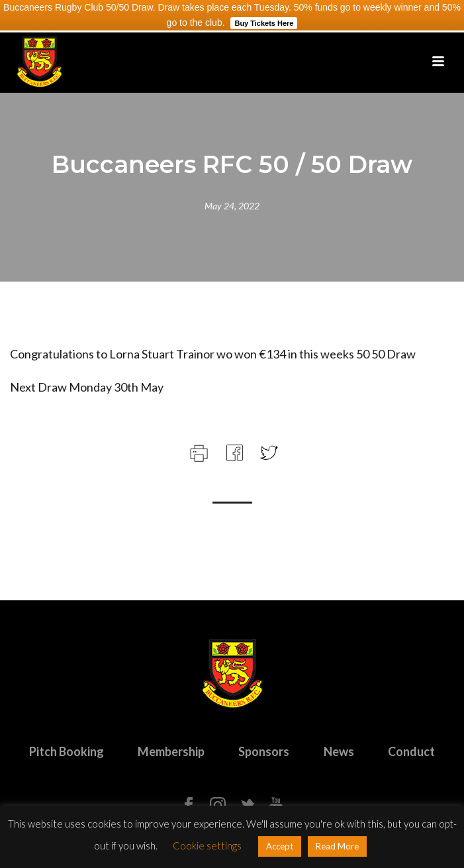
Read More (337, 846)
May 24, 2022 (232, 206)
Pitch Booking (67, 751)
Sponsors (264, 751)
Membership (171, 751)
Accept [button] (280, 846)
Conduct (411, 751)
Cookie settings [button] (207, 845)
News (339, 751)
